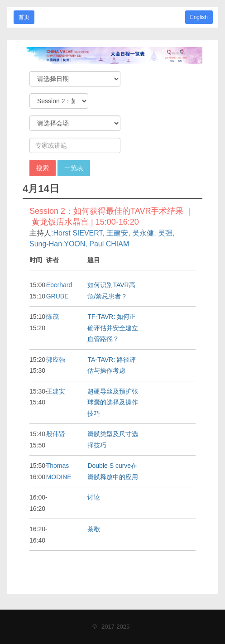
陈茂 (53, 317)
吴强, (166, 233)
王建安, (118, 233)
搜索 (43, 168)
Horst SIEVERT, (79, 233)
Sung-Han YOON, (58, 244)
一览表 (74, 168)
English (199, 17)
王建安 (56, 391)
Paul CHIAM (109, 244)
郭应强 (56, 360)
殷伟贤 (56, 434)
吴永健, (144, 233)
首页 (24, 17)
